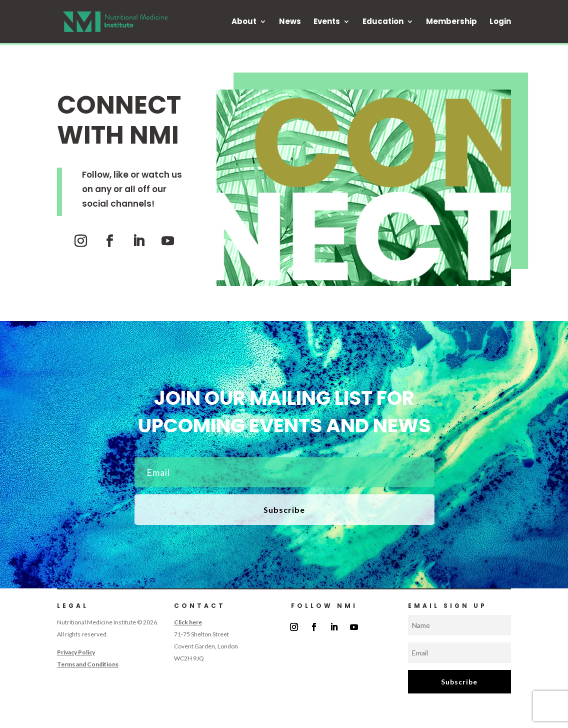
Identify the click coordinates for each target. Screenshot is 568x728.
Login (500, 22)
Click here (188, 622)
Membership (451, 22)
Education (383, 22)
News (290, 22)
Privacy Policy (76, 652)
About (244, 22)
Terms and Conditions (88, 664)
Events (327, 22)
